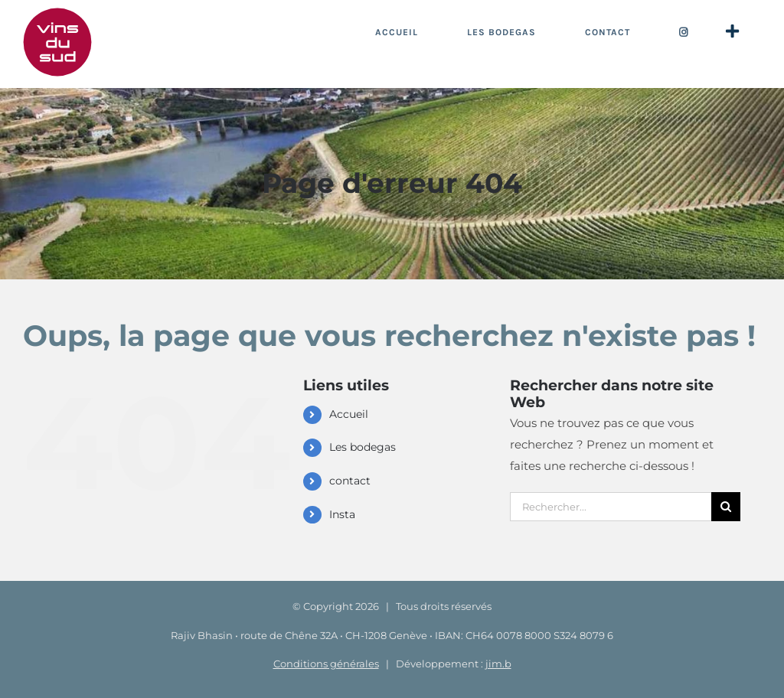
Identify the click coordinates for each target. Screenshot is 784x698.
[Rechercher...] (611, 507)
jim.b (498, 664)
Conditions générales (326, 664)
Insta (342, 514)
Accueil (349, 414)
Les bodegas (363, 447)
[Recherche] (726, 507)
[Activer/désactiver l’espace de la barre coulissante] (732, 32)
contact (350, 481)
